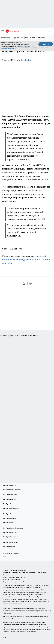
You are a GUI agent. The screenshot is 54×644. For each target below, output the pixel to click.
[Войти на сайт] (50, 31)
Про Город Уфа (8, 522)
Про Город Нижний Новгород (13, 528)
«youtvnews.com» (20, 570)
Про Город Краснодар (10, 542)
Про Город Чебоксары (10, 485)
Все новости (6, 38)
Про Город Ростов (9, 547)
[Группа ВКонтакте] (5, 557)
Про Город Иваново (9, 504)
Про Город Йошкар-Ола (11, 508)
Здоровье (41, 38)
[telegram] (31, 284)
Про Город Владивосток (11, 537)
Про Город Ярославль (10, 494)
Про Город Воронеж (9, 500)
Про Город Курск (8, 514)
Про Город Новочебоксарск (12, 490)
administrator (24, 60)
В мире (33, 38)
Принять (46, 44)
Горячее (16, 38)
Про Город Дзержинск (10, 532)
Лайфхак (24, 38)
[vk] (24, 284)
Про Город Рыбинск (9, 518)
